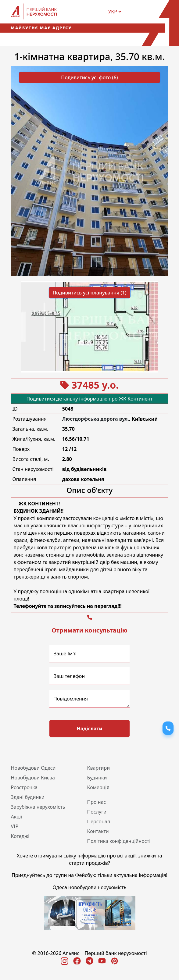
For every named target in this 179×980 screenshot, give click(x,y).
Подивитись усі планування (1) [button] (89, 293)
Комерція (98, 787)
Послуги (97, 812)
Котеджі (20, 836)
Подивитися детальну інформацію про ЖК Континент (89, 399)
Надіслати (90, 729)
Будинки (97, 778)
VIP (15, 826)
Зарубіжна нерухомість (38, 807)
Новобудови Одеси (33, 768)
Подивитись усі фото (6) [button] (89, 77)
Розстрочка (24, 787)
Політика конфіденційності (119, 841)
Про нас (97, 802)
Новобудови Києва (33, 778)
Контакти (98, 831)
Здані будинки (28, 797)
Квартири (99, 768)
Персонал (99, 821)
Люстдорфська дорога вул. (96, 419)
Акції (17, 817)
